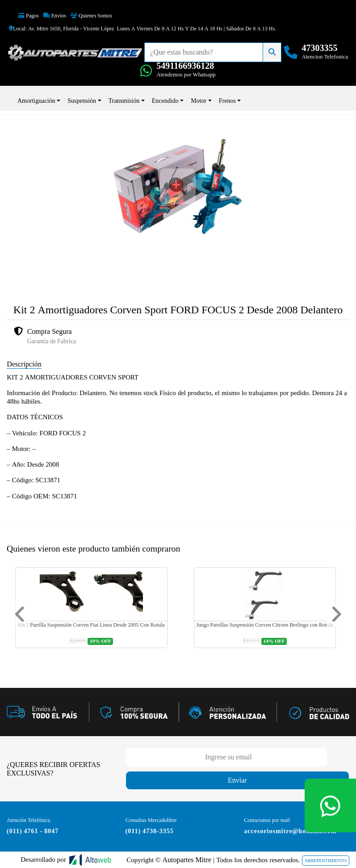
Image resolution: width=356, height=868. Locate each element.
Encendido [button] (165, 101)
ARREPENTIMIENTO (326, 861)
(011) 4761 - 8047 (33, 831)
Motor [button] (199, 101)
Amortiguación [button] (36, 101)
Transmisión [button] (124, 101)
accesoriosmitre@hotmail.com (290, 831)
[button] (20, 614)
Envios (55, 16)
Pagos (29, 16)
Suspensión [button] (82, 101)
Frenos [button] (227, 101)
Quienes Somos (91, 16)
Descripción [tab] (24, 364)
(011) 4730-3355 (150, 831)
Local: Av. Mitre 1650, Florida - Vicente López (62, 29)
